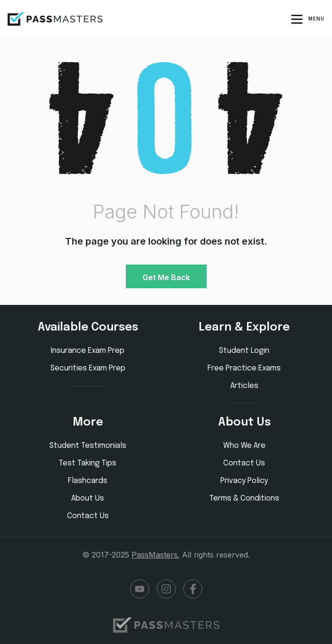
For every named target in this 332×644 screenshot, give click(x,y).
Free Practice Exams (244, 368)
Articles (244, 386)
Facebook (193, 589)
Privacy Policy (244, 481)
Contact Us (88, 516)
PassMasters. (156, 555)
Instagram (166, 589)
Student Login (244, 351)
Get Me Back (166, 277)
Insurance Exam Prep (88, 351)
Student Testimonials (88, 446)
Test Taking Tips (88, 463)
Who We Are (244, 446)
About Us (88, 498)
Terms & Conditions (244, 498)
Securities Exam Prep (88, 368)
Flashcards (88, 481)
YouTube (140, 589)
